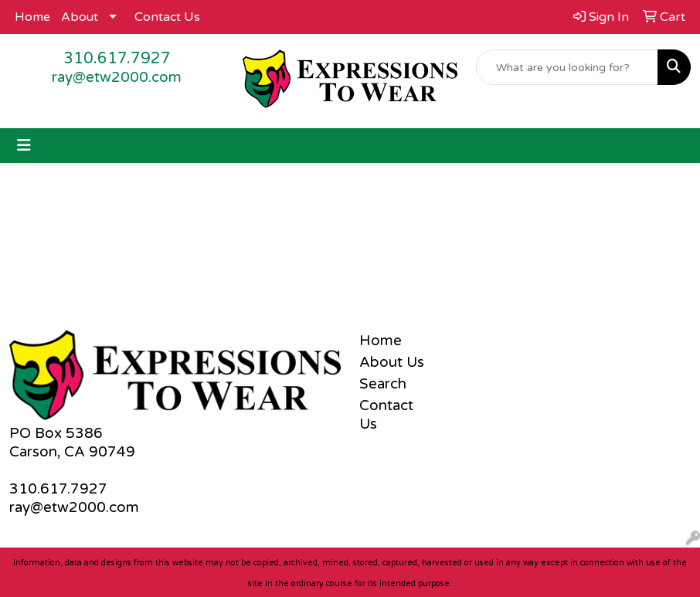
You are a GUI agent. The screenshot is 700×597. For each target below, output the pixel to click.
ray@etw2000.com (117, 77)
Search (383, 384)
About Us (392, 362)
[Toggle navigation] (24, 146)
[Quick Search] (567, 67)
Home (32, 17)
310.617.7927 (117, 59)
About (80, 17)
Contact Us (167, 17)
